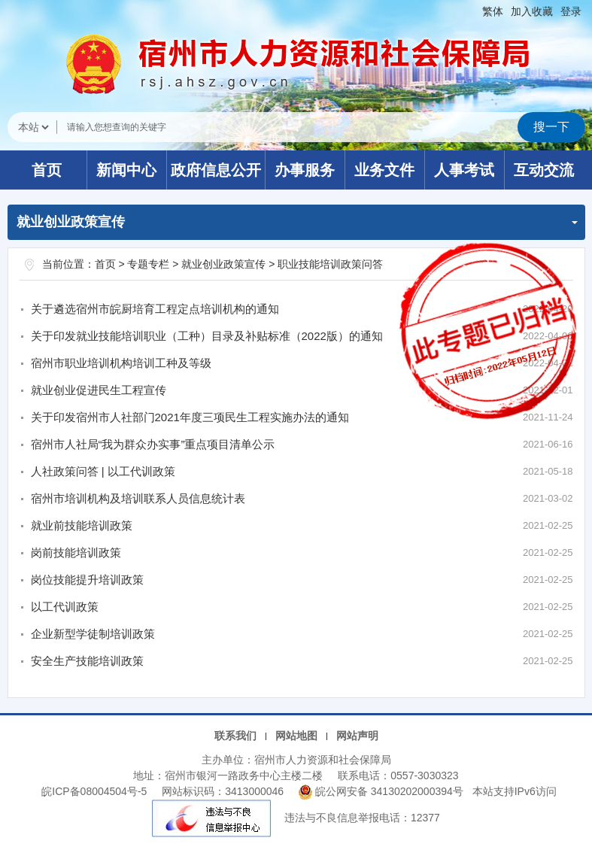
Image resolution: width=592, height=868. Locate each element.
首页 (47, 170)
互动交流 (544, 170)
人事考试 (464, 170)
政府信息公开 (216, 170)
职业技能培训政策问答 (330, 264)
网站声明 (357, 736)
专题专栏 (148, 264)
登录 (571, 11)
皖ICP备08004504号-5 (94, 791)
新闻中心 (126, 170)
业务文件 (384, 170)
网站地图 (296, 736)
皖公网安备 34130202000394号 (383, 791)
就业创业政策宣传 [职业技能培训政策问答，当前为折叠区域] (297, 222)
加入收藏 (532, 11)
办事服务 (305, 170)
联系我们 (235, 736)
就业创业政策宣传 (223, 264)
